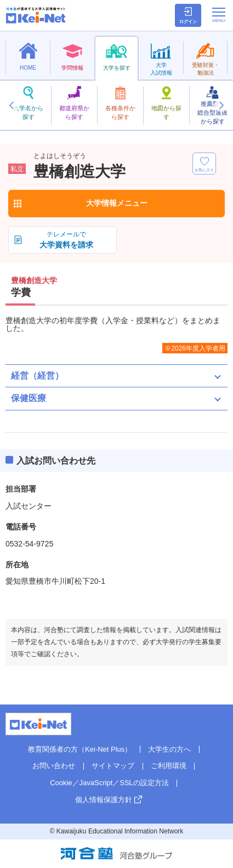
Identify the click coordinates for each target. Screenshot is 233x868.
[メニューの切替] (219, 15)
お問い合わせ (54, 766)
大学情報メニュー (117, 203)
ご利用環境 (169, 766)
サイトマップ (113, 766)
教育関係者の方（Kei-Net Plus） (80, 749)
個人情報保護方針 (104, 800)
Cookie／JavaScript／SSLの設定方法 (109, 783)
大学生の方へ (169, 749)
